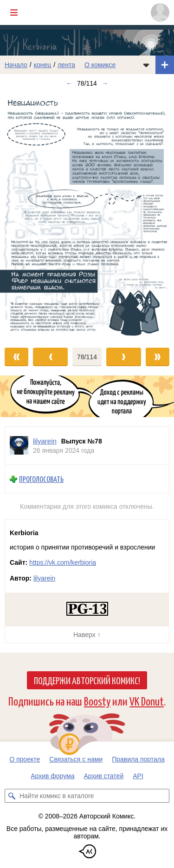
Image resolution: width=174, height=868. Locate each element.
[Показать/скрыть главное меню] (14, 12)
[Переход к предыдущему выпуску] (22, 215)
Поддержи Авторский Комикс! (87, 680)
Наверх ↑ (87, 635)
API (138, 776)
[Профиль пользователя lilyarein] (19, 446)
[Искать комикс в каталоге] (12, 796)
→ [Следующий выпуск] (105, 83)
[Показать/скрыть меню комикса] (146, 65)
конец (43, 65)
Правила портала (138, 759)
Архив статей (104, 776)
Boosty (97, 701)
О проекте (25, 759)
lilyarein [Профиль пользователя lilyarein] (45, 441)
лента (66, 65)
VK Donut (147, 701)
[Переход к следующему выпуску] (87, 215)
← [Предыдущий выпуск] (69, 83)
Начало (16, 65)
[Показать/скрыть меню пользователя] (160, 12)
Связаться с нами (76, 759)
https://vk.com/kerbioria (63, 562)
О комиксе (100, 65)
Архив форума (52, 776)
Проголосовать (41, 479)
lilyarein (44, 578)
